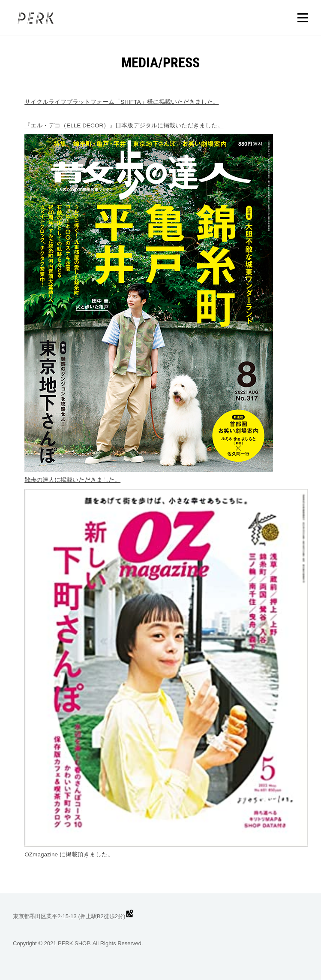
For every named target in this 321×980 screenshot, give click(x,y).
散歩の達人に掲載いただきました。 (72, 480)
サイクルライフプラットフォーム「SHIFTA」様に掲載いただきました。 (121, 102)
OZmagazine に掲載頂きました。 (69, 854)
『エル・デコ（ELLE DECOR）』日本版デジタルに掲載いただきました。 (124, 126)
